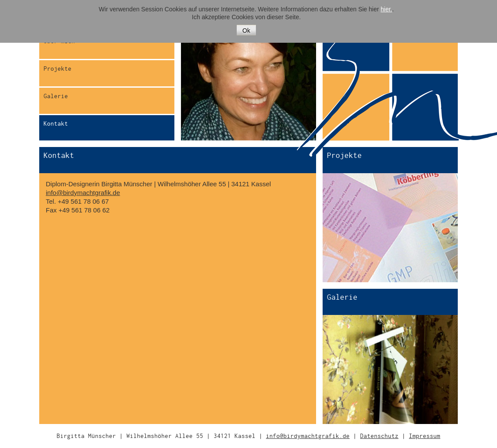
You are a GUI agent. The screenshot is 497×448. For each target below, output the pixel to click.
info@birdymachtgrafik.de (83, 193)
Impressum (425, 436)
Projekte (58, 69)
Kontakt (56, 124)
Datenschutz (379, 436)
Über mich (59, 41)
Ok (246, 31)
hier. (386, 9)
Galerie (56, 96)
